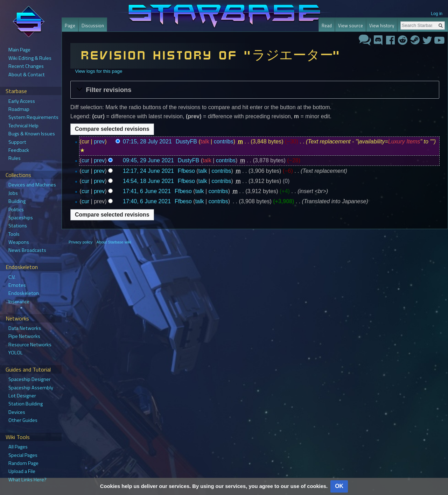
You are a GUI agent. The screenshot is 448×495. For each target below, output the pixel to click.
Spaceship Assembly (31, 388)
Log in (437, 14)
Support (17, 142)
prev (99, 142)
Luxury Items (404, 142)
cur (85, 160)
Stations (18, 226)
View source (351, 26)
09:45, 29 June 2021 (148, 160)
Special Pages (23, 455)
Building (17, 201)
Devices (17, 412)
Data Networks (25, 328)
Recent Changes (26, 66)
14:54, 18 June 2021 (148, 181)
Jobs (13, 193)
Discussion (93, 26)
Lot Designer (22, 396)
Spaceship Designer (30, 379)
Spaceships (21, 218)
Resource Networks (30, 345)
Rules (15, 158)
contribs (224, 142)
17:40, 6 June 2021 (147, 201)
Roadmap (19, 109)
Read (327, 26)
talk (205, 142)
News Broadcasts (27, 250)
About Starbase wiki (114, 242)
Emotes (17, 285)
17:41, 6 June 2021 (147, 191)
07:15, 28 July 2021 (147, 142)
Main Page (19, 50)
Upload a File (22, 471)
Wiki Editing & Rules (30, 58)
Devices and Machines (32, 185)
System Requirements (33, 117)
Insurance (19, 302)
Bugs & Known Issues (32, 134)
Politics (16, 210)
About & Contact (27, 75)
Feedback (19, 150)
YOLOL (16, 353)
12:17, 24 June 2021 (148, 171)
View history (382, 26)
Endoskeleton (24, 293)
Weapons (19, 242)
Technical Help (23, 126)
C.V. (12, 277)
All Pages (18, 447)
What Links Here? (27, 480)
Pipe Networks (24, 336)
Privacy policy (80, 242)
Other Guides (23, 420)
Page (70, 26)
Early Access (22, 101)
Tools (14, 234)
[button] (255, 90)
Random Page (23, 463)
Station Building (26, 404)
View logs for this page (99, 71)
